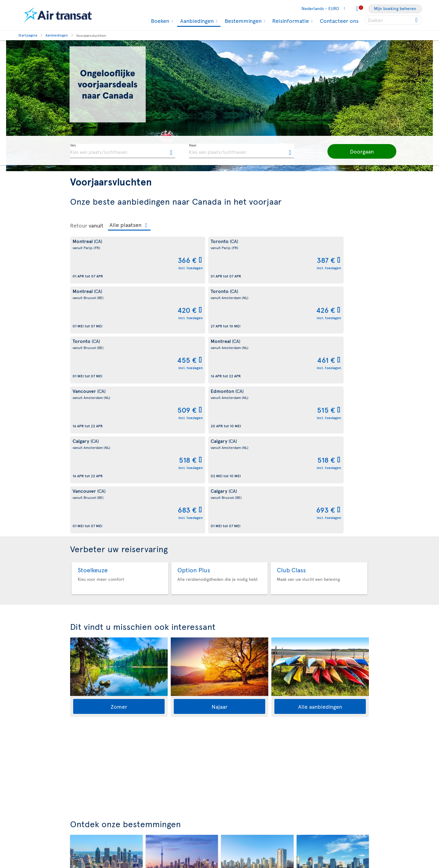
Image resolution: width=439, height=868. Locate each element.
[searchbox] (393, 20)
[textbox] (123, 151)
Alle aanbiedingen (320, 507)
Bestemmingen (242, 21)
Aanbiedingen (196, 21)
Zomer (119, 507)
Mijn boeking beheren (395, 8)
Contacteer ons (339, 21)
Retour (79, 225)
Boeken (159, 21)
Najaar (220, 507)
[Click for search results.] (417, 20)
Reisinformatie (290, 21)
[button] (351, 151)
